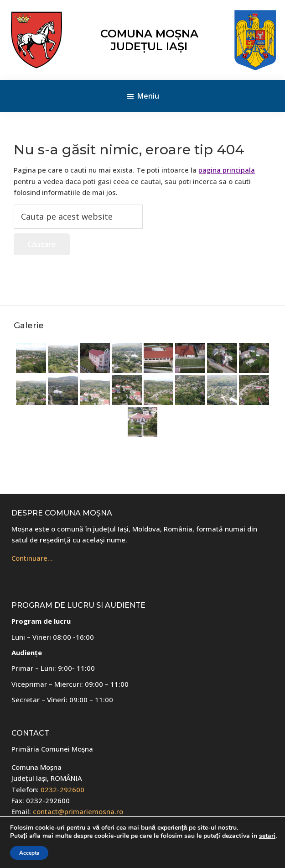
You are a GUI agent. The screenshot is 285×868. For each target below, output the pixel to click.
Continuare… (32, 558)
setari (267, 836)
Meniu (148, 96)
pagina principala (227, 170)
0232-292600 (62, 789)
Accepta (29, 853)
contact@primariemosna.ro (78, 811)
